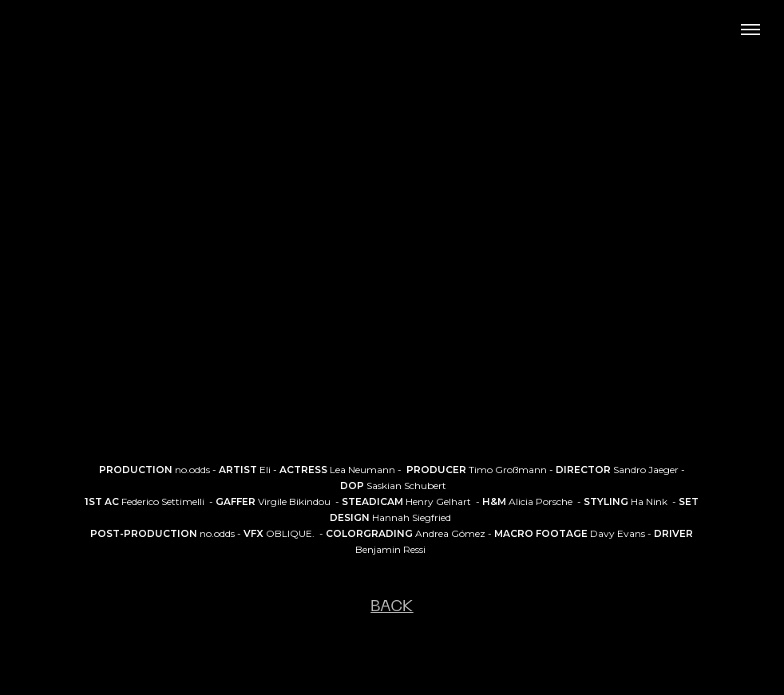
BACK (392, 607)
